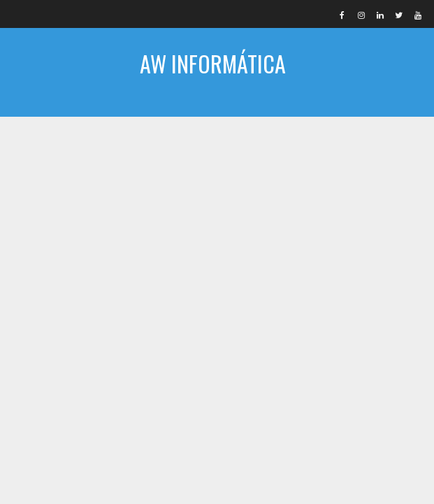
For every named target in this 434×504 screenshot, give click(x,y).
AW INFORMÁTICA (213, 63)
